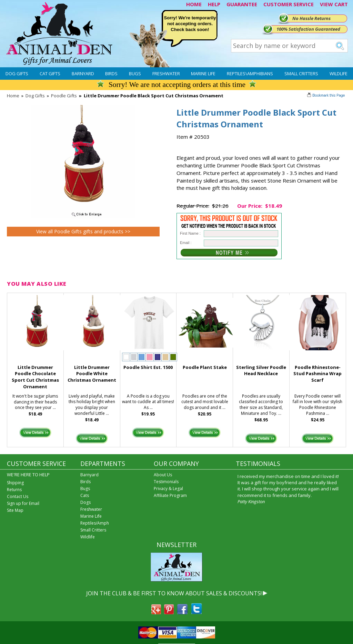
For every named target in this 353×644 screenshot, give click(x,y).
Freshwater (166, 74)
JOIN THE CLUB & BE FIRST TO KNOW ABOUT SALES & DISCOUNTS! (174, 593)
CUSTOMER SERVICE (289, 4)
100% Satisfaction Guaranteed (308, 29)
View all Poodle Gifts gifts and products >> (83, 231)
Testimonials (166, 482)
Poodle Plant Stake (205, 367)
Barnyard (83, 74)
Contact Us (18, 496)
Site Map (15, 510)
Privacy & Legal (168, 489)
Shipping (15, 483)
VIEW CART (334, 4)
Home (13, 96)
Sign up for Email (23, 503)
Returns (14, 490)
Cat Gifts (50, 74)
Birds (111, 74)
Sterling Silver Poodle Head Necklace (261, 370)
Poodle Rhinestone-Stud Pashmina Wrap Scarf (317, 374)
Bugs (135, 74)
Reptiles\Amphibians (250, 74)
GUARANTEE (242, 4)
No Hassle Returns (311, 18)
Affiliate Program (170, 495)
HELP (214, 4)
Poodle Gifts (64, 96)
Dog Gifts (17, 74)
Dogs (85, 502)
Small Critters (301, 74)
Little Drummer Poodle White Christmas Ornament (92, 374)
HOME (194, 4)
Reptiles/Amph (95, 523)
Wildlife (339, 74)
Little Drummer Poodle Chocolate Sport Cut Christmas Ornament (35, 377)
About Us (163, 475)
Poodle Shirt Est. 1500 (148, 367)
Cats (85, 495)
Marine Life (203, 74)
